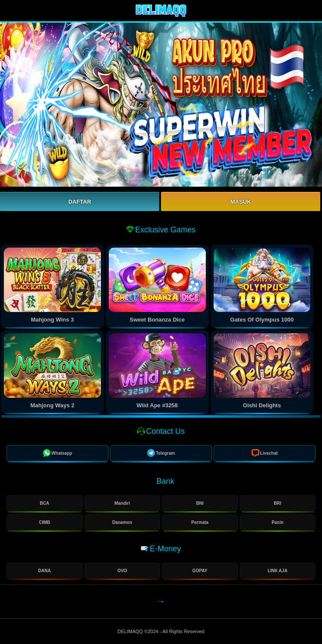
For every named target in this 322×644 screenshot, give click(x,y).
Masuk (241, 202)
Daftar (80, 202)
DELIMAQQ (131, 631)
